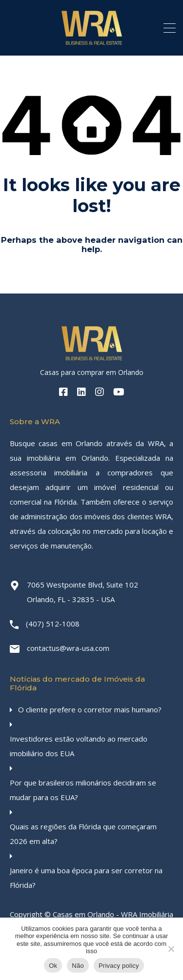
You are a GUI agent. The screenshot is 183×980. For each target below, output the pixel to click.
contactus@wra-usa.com (68, 648)
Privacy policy (119, 966)
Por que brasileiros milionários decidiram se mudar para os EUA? (83, 790)
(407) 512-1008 (53, 624)
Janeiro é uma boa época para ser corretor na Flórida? (86, 878)
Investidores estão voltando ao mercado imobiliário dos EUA (79, 746)
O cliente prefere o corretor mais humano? (90, 709)
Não (78, 966)
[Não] (171, 950)
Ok (53, 966)
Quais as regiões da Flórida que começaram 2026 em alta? (83, 834)
